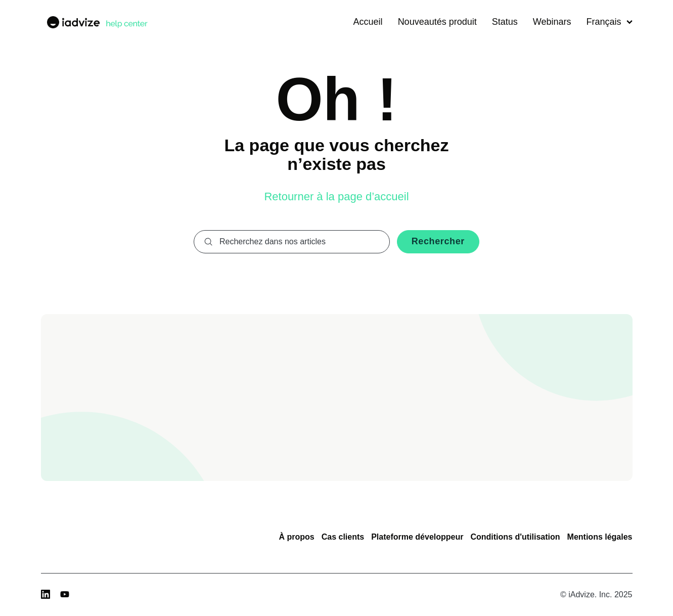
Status (505, 22)
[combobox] (292, 242)
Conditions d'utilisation (515, 537)
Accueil (368, 22)
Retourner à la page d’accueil (336, 196)
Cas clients (343, 537)
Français (609, 22)
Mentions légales (600, 537)
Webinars (552, 22)
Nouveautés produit (437, 22)
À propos (296, 537)
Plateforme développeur (417, 537)
